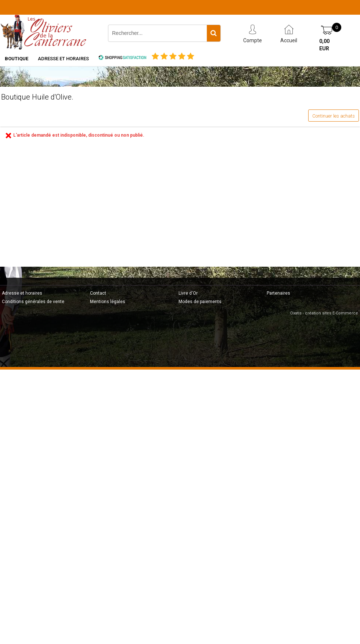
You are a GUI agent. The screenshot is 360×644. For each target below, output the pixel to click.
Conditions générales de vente (33, 302)
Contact (98, 293)
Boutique (17, 59)
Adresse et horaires (63, 59)
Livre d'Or (188, 293)
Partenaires (278, 293)
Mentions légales (108, 302)
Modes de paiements (200, 302)
